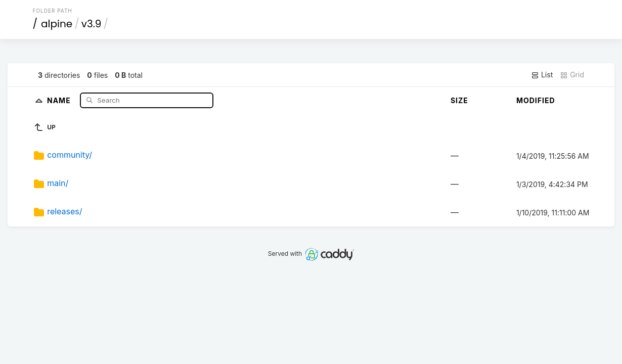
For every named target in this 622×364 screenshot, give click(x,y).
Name (60, 100)
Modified (536, 100)
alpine (57, 24)
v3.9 (92, 24)
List (542, 75)
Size (459, 100)
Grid (572, 75)
